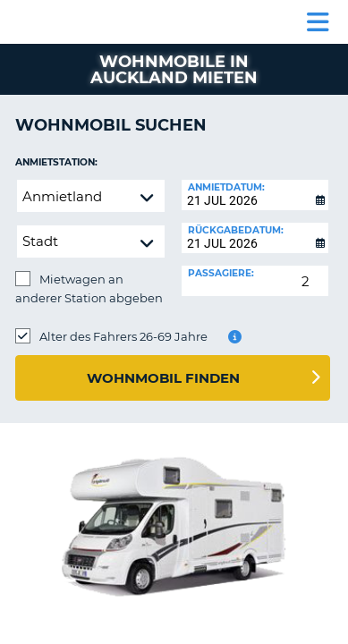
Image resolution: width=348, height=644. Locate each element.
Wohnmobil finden (163, 378)
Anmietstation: (56, 162)
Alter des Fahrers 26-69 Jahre (123, 336)
